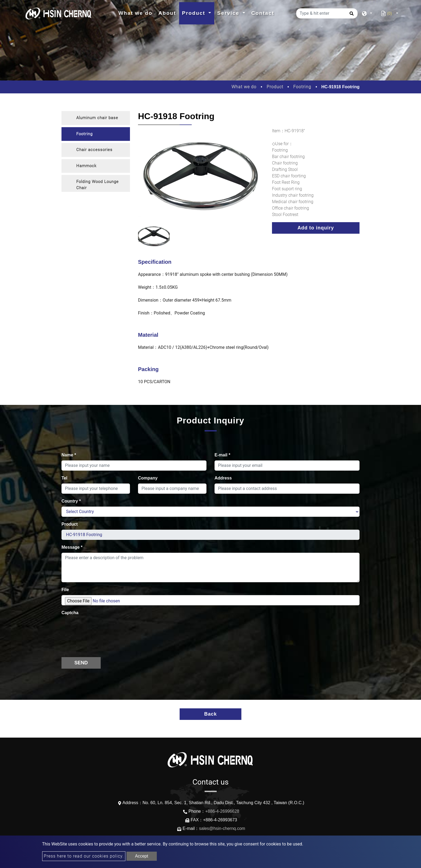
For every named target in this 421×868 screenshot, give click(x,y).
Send (81, 663)
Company (148, 478)
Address (223, 478)
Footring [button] (84, 134)
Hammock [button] (86, 166)
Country (71, 501)
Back (210, 714)
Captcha (70, 613)
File (65, 590)
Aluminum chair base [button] (97, 118)
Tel (64, 478)
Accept (142, 856)
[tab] (96, 118)
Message (72, 547)
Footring (302, 87)
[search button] (351, 15)
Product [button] (195, 13)
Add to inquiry (316, 228)
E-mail (222, 455)
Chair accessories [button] (94, 150)
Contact (263, 13)
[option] (201, 176)
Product (275, 87)
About (167, 13)
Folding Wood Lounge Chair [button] (97, 185)
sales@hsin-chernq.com (222, 828)
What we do (137, 12)
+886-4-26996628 (222, 811)
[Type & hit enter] (327, 13)
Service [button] (229, 13)
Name (69, 455)
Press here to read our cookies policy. (84, 856)
